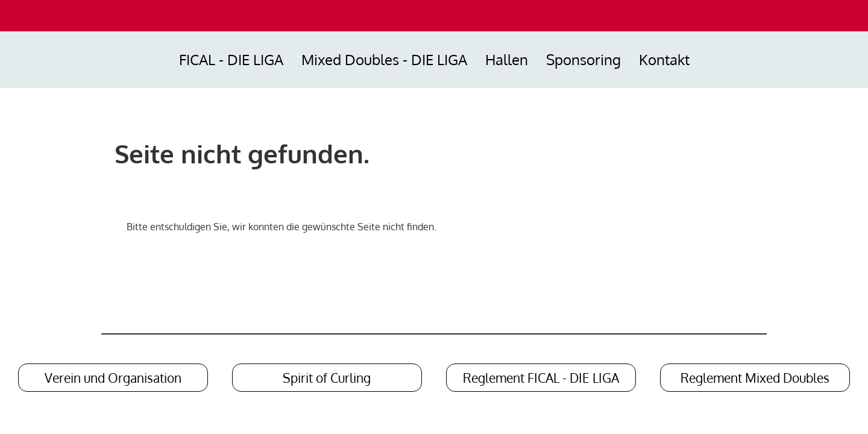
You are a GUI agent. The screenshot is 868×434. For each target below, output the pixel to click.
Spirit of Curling (327, 378)
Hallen (507, 59)
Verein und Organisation (113, 378)
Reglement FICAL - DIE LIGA (541, 378)
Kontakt (664, 59)
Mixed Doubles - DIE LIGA (384, 59)
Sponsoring (583, 59)
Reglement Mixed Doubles (755, 378)
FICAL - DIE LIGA (231, 59)
